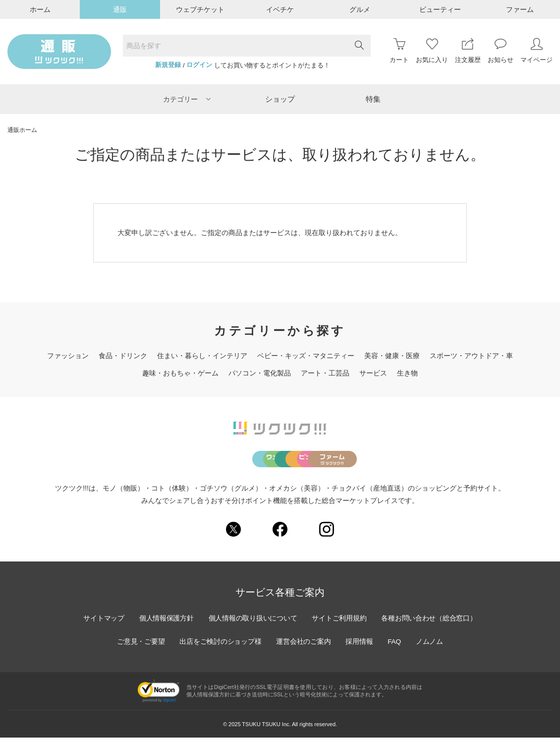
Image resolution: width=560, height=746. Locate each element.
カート (399, 51)
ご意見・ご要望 (139, 650)
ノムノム (432, 650)
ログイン (199, 65)
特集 (373, 99)
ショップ (280, 99)
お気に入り (432, 51)
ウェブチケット (200, 9)
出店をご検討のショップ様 (220, 650)
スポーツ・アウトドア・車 (471, 356)
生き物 (407, 373)
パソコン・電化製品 (260, 373)
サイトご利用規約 (340, 626)
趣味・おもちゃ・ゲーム (180, 373)
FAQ (396, 650)
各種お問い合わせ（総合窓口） (431, 626)
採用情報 (360, 650)
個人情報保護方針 (165, 626)
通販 (120, 9)
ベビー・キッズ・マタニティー (306, 356)
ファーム (520, 9)
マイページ (536, 51)
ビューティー (440, 9)
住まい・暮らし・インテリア (202, 356)
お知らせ (501, 51)
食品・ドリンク (123, 356)
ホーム (40, 9)
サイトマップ (101, 626)
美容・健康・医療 (392, 356)
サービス (373, 373)
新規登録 (168, 65)
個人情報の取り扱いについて (252, 626)
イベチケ (280, 9)
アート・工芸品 (325, 373)
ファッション (68, 356)
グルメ (360, 9)
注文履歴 (468, 51)
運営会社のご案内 (304, 650)
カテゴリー (187, 99)
